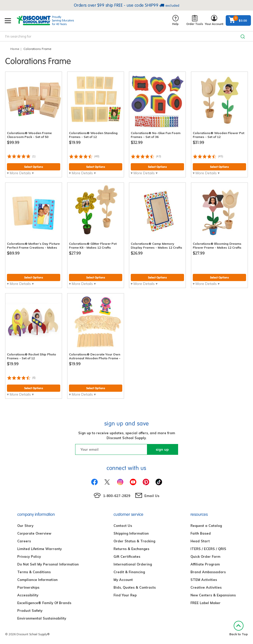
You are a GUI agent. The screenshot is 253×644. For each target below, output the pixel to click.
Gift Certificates (127, 556)
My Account (123, 580)
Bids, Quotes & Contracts (135, 587)
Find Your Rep (125, 595)
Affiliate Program (205, 564)
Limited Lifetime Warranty (40, 549)
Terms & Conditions (34, 572)
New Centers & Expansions (213, 595)
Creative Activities (206, 587)
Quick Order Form (205, 556)
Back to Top (239, 628)
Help (175, 20)
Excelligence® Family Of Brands (44, 603)
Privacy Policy (29, 556)
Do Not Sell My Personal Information (48, 564)
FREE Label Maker (206, 603)
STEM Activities (204, 580)
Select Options (34, 167)
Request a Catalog (206, 526)
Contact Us (123, 526)
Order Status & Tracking (134, 541)
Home (15, 49)
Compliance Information (37, 580)
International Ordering (133, 564)
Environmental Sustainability (42, 618)
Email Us (152, 496)
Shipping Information (131, 533)
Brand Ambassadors (208, 572)
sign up (162, 449)
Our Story (25, 526)
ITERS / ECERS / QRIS (208, 549)
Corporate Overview (34, 533)
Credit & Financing (129, 572)
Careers (24, 541)
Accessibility (28, 595)
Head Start (200, 541)
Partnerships (28, 587)
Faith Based (201, 533)
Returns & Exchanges (131, 549)
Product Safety (30, 611)
